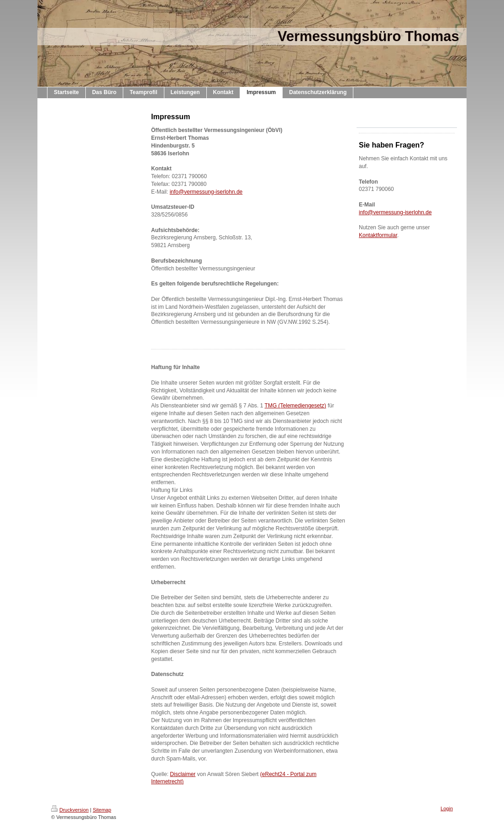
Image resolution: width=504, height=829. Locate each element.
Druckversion (70, 810)
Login (447, 808)
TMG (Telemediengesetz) (296, 406)
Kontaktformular (378, 235)
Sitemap (102, 810)
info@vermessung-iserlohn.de (206, 192)
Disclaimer (183, 774)
